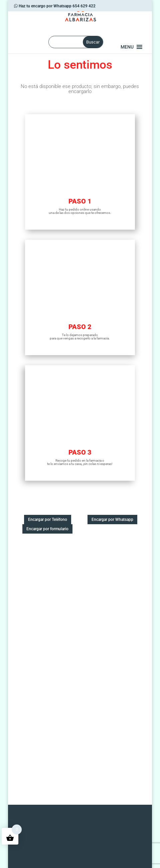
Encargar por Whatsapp (112, 520)
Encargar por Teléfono (48, 520)
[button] (127, 47)
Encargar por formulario (47, 529)
